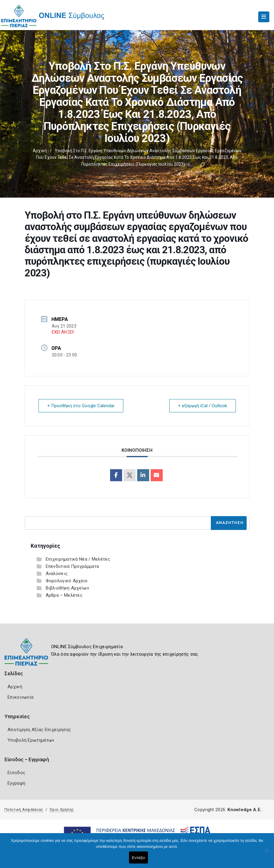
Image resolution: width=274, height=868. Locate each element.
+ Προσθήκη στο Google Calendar (81, 406)
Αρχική (40, 151)
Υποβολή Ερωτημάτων (31, 740)
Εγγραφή (16, 783)
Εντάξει (139, 858)
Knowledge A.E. (245, 810)
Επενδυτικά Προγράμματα (72, 566)
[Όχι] (266, 854)
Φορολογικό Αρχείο (67, 581)
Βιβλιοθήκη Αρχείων (67, 588)
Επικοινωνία (20, 697)
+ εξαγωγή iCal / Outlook (203, 406)
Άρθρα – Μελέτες (64, 595)
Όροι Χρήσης (62, 810)
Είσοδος (16, 773)
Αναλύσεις (57, 574)
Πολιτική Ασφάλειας (24, 810)
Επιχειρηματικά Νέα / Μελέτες (78, 559)
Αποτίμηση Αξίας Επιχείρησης (39, 730)
